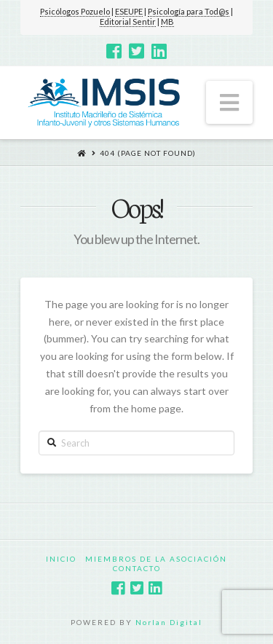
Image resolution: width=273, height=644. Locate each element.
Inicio (61, 559)
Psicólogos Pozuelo (75, 11)
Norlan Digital (169, 622)
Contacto (137, 568)
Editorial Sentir (128, 21)
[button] (229, 102)
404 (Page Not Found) (148, 153)
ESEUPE (129, 11)
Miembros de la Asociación (156, 559)
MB (167, 21)
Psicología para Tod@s (189, 11)
